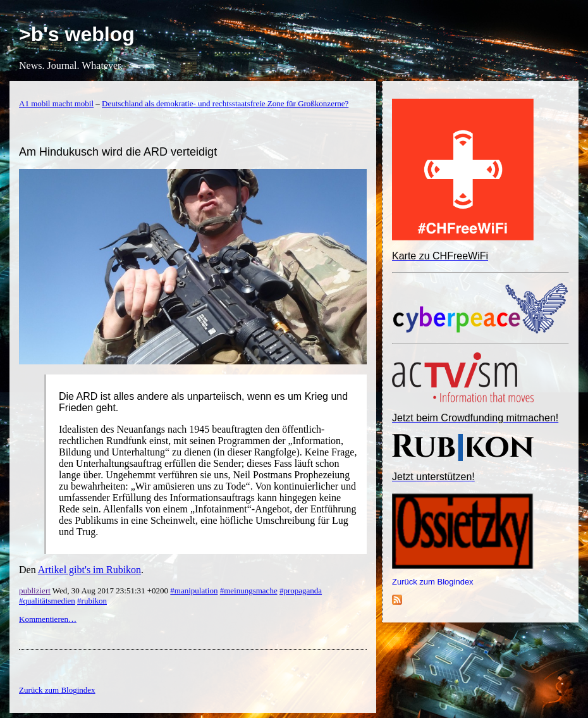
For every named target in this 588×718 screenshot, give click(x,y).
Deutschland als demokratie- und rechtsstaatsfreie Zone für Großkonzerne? (225, 103)
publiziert (35, 591)
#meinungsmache (249, 591)
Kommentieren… (48, 619)
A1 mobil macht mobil (56, 103)
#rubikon (92, 601)
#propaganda (301, 591)
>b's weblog (77, 34)
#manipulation (194, 591)
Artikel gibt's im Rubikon (89, 570)
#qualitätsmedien (47, 601)
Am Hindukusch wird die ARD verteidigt (118, 152)
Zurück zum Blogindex (433, 582)
